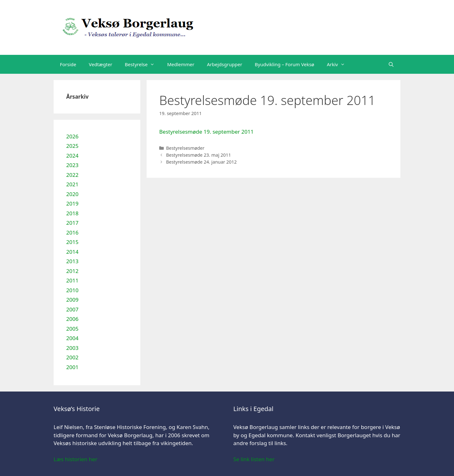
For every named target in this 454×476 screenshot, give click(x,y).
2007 (72, 309)
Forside (68, 64)
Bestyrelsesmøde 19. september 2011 (206, 132)
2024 (72, 156)
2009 (72, 300)
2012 (72, 271)
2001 (72, 367)
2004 (72, 338)
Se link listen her (254, 459)
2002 (72, 357)
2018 (72, 213)
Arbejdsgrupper (225, 64)
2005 (72, 329)
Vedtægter (101, 64)
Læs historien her (76, 459)
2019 (72, 203)
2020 (72, 194)
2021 (72, 184)
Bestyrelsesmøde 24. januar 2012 (201, 162)
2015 (72, 242)
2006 (72, 319)
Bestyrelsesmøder (185, 148)
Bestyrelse (143, 64)
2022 (72, 175)
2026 (72, 136)
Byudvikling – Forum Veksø (285, 64)
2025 (72, 146)
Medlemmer (181, 64)
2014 (72, 252)
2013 (72, 261)
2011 (72, 280)
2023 (72, 165)
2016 (72, 232)
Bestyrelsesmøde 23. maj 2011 (199, 155)
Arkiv (339, 64)
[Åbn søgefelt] (391, 64)
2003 (72, 348)
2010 (72, 290)
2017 (72, 223)
